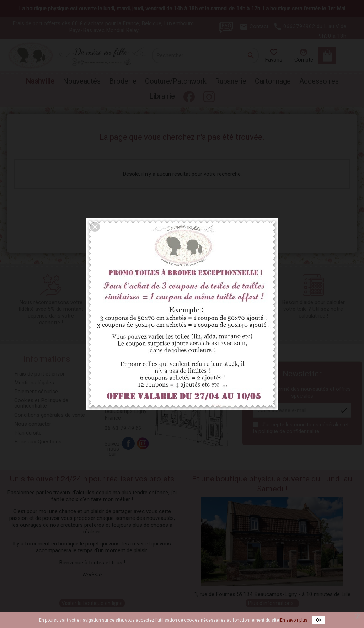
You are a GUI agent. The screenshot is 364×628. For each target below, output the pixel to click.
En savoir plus (294, 620)
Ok (319, 620)
